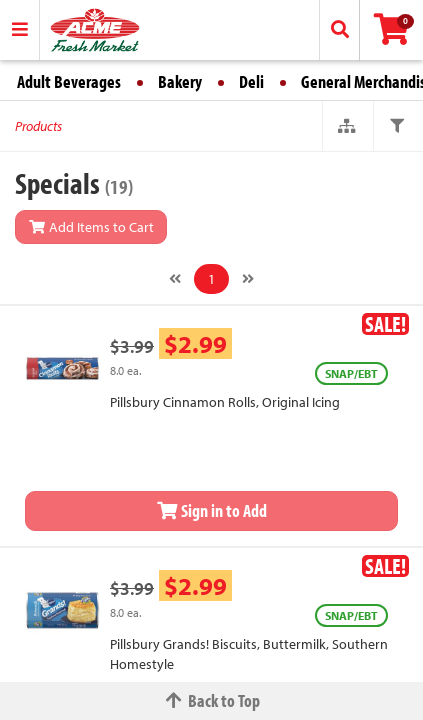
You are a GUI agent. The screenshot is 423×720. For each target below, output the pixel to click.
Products (38, 126)
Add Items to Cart (91, 227)
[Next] (248, 279)
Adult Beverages (69, 81)
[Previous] (175, 279)
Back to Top (212, 700)
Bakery (180, 81)
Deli (251, 81)
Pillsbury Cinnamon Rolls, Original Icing (225, 402)
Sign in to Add (212, 510)
